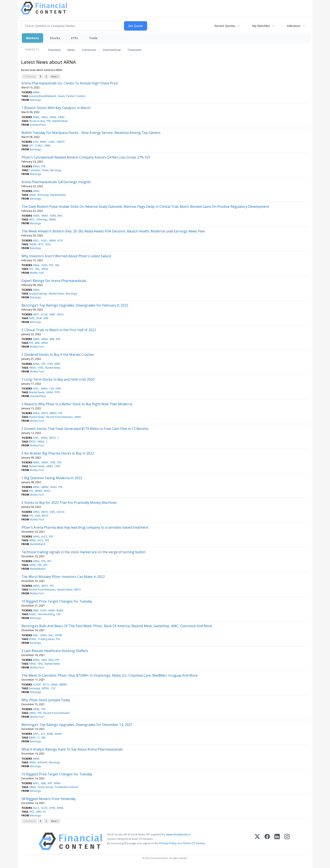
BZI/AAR (43, 762)
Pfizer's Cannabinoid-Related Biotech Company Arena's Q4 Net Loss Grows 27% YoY (86, 157)
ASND (61, 117)
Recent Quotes (225, 26)
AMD (52, 314)
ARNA (36, 92)
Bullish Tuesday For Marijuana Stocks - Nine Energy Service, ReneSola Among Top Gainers (91, 133)
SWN (39, 812)
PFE (49, 121)
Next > (55, 77)
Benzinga (35, 100)
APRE (52, 808)
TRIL (57, 265)
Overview (54, 50)
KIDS (51, 660)
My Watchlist (261, 26)
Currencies (89, 50)
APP (50, 783)
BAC (51, 635)
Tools (93, 38)
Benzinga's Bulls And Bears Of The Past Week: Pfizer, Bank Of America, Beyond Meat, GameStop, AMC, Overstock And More (117, 626)
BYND (59, 635)
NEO (32, 219)
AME (43, 783)
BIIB (52, 339)
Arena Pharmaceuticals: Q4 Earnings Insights (56, 182)
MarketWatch (38, 544)
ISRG (44, 660)
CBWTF (61, 142)
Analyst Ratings (38, 294)
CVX (52, 389)
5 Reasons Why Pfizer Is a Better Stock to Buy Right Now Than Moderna (77, 404)
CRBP (47, 146)
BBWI (32, 738)
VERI (46, 318)
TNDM (33, 244)
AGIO (44, 241)
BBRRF (63, 685)
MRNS (52, 219)
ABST (36, 314)
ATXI (60, 241)
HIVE (58, 389)
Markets (33, 38)
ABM (36, 610)
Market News (60, 121)
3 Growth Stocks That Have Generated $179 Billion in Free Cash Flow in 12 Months (85, 429)
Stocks (55, 38)
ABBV (36, 339)
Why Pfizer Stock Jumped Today (46, 700)
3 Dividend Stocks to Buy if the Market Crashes (58, 355)
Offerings (42, 219)
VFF (31, 146)
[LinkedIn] (277, 841)
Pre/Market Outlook (66, 787)
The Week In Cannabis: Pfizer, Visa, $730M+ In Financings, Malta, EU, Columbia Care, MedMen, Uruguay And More (110, 675)
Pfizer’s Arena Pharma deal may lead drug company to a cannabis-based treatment (85, 527)
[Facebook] (267, 841)
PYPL (58, 392)
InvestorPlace (38, 125)
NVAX (54, 487)
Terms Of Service (194, 843)
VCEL (48, 244)
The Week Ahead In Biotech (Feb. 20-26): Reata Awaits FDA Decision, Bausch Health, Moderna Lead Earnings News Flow (113, 231)
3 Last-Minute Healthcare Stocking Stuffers (55, 651)
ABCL (36, 241)
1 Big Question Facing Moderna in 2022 (52, 478)
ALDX (43, 610)
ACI (43, 734)
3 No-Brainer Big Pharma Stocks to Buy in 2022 (58, 453)
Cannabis (35, 170)
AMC (36, 635)
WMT (57, 364)
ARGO (60, 314)
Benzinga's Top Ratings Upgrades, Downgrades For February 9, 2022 (75, 305)
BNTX (45, 413)
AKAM (58, 734)
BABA (60, 610)
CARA (51, 142)
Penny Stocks (45, 787)
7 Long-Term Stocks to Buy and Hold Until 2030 (58, 379)
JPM (58, 339)
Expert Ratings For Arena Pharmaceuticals (54, 281)
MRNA (53, 413)
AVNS (53, 216)
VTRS (50, 364)
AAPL (36, 389)
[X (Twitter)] (257, 841)
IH (44, 812)
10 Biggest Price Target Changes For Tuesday (57, 601)
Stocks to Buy (37, 121)
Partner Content (76, 96)
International (112, 50)
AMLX (45, 117)
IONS (44, 265)
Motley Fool (37, 273)
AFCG (46, 685)
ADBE (50, 734)
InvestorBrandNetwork (43, 96)
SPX (49, 561)
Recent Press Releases (59, 417)
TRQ (32, 812)
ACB (35, 142)
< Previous (29, 77)
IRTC (41, 244)
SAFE (32, 318)
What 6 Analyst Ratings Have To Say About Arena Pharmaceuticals (72, 749)
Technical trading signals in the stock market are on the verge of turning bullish (83, 552)
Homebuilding (46, 614)
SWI (43, 738)
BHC (60, 216)
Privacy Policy (168, 843)
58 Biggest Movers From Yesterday (49, 799)
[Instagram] (287, 841)
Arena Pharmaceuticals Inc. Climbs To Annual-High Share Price (70, 83)
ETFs (75, 38)
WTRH (45, 688)
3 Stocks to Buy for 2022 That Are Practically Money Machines (69, 503)
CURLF (39, 146)
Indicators (294, 26)
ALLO (36, 808)
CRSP (53, 462)
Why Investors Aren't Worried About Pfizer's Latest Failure (66, 256)
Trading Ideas (46, 639)
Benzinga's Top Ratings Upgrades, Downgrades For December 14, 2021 (77, 725)
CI (38, 738)
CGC (53, 688)
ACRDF (37, 685)
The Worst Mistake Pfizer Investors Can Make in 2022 (63, 577)
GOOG (61, 512)
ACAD (44, 314)
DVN (52, 512)
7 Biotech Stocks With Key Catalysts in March (56, 108)
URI (58, 614)
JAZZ (44, 537)
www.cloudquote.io (178, 834)
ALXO (44, 808)
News (71, 50)
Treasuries (134, 50)
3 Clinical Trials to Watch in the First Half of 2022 (59, 330)
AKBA (36, 117)
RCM (39, 318)
